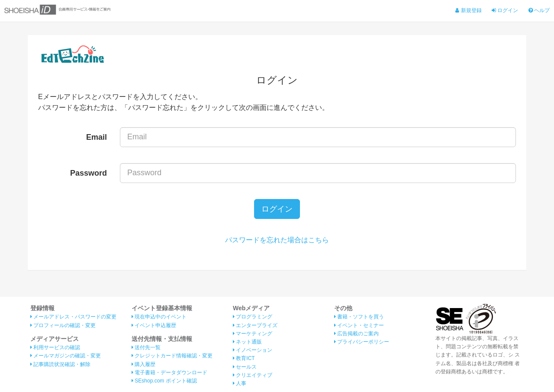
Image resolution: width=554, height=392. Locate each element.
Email (97, 137)
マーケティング (253, 334)
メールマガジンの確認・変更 (66, 356)
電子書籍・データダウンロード (169, 373)
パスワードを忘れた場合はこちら (277, 240)
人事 (240, 383)
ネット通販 (247, 342)
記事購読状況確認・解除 (60, 364)
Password (89, 173)
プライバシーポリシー (362, 342)
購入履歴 (143, 364)
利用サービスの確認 (55, 348)
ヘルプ (539, 10)
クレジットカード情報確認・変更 (172, 356)
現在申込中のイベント (159, 317)
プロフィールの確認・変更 (63, 325)
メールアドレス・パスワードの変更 (73, 317)
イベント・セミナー (359, 325)
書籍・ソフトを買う (359, 317)
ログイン (505, 10)
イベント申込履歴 (154, 325)
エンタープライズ (255, 325)
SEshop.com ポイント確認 (164, 381)
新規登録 (468, 10)
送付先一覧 (146, 348)
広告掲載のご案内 (356, 334)
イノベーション (253, 350)
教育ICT (244, 359)
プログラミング (253, 317)
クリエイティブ (253, 375)
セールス (245, 367)
